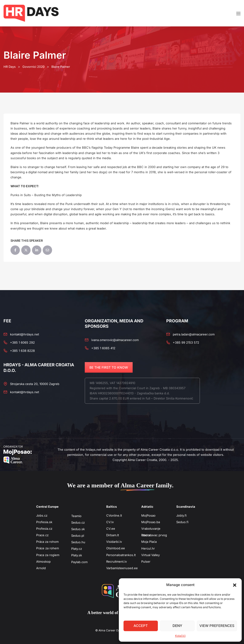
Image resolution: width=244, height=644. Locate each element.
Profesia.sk (44, 522)
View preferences (217, 626)
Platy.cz (77, 549)
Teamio (76, 516)
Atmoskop (43, 561)
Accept (141, 626)
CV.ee (111, 529)
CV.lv (110, 522)
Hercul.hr (148, 548)
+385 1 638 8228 (22, 351)
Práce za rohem (48, 548)
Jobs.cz (42, 515)
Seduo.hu (78, 542)
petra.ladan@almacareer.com (194, 334)
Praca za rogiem (48, 555)
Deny (177, 626)
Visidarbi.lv (114, 542)
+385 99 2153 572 (186, 342)
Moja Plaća (149, 542)
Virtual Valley (150, 555)
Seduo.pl (78, 536)
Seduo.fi (182, 522)
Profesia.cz (44, 529)
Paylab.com (79, 562)
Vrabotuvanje (151, 529)
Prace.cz (42, 535)
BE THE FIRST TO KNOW (109, 367)
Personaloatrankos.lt (121, 555)
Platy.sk (77, 555)
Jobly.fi (181, 515)
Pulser (146, 561)
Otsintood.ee (116, 548)
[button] (235, 585)
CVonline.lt (114, 515)
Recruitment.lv (117, 561)
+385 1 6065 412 (103, 348)
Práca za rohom (47, 542)
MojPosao (148, 515)
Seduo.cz (78, 522)
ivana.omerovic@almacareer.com (115, 340)
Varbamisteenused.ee (122, 568)
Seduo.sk (78, 529)
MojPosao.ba (151, 522)
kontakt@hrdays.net (25, 334)
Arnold (41, 568)
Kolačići (180, 636)
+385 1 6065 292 (22, 342)
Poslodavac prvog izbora (154, 535)
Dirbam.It (113, 535)
